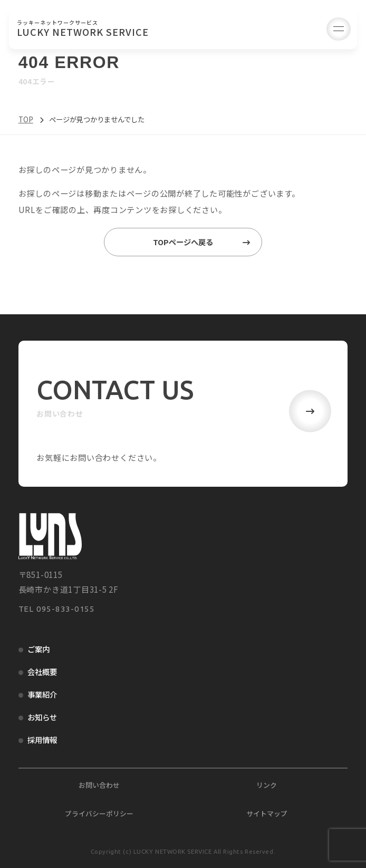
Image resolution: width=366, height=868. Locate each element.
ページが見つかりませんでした (100, 119)
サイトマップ (267, 813)
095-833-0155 (66, 609)
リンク (267, 785)
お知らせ (42, 717)
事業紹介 (42, 694)
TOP (26, 119)
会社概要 (42, 672)
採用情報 (42, 740)
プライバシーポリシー (99, 813)
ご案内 (38, 649)
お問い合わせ (99, 785)
